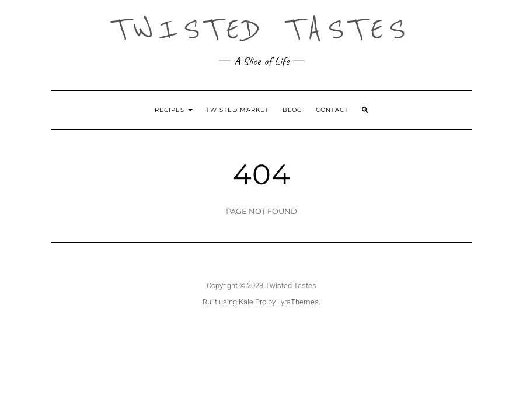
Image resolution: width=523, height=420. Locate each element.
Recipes (174, 110)
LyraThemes (298, 302)
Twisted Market (238, 110)
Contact (332, 110)
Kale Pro (252, 302)
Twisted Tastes (261, 29)
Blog (292, 110)
